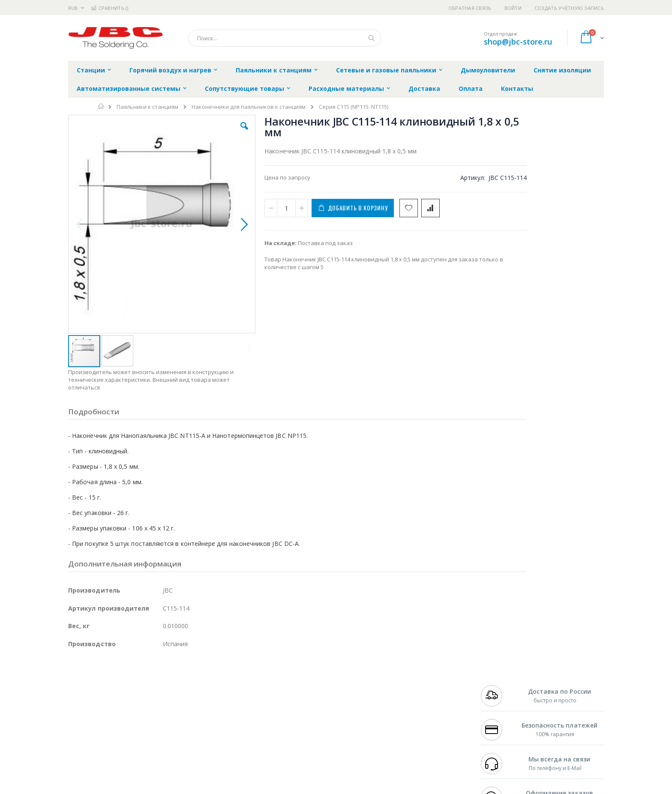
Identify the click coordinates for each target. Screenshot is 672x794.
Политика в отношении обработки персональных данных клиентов (299, 715)
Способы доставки (414, 694)
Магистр (197, 686)
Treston (78, 736)
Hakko (76, 677)
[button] (221, 132)
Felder (137, 703)
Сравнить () (109, 8)
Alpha (113, 703)
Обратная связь (470, 8)
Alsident (185, 677)
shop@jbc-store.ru (518, 42)
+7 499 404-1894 (500, 677)
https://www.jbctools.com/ (197, 788)
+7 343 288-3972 (500, 694)
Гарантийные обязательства (291, 677)
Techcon (141, 736)
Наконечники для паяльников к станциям (249, 107)
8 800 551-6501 (502, 703)
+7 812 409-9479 (500, 686)
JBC (117, 677)
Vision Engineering (92, 719)
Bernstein (81, 753)
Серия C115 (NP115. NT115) (354, 107)
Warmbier (109, 736)
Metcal (133, 686)
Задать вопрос (272, 736)
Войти (513, 8)
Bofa (74, 686)
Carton (164, 719)
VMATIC (170, 736)
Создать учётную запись (569, 8)
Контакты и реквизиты (420, 677)
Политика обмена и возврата (292, 694)
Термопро (164, 686)
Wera (135, 753)
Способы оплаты (411, 711)
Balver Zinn (83, 703)
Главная (101, 106)
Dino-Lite (136, 719)
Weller (158, 677)
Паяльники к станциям (147, 107)
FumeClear (103, 686)
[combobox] (285, 38)
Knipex (111, 753)
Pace (135, 677)
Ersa (99, 677)
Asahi (161, 703)
